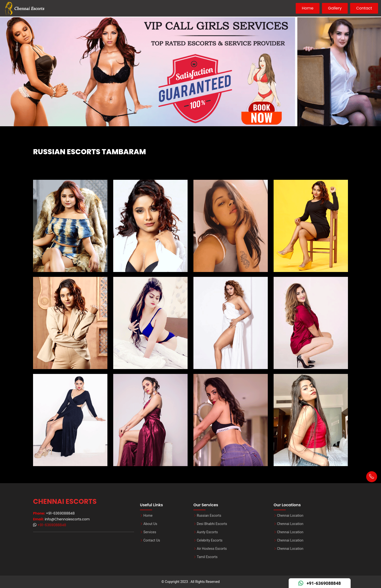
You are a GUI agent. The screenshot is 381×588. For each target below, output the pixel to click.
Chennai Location (290, 516)
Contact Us (152, 540)
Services (150, 532)
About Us (150, 524)
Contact (364, 8)
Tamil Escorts (207, 557)
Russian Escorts (209, 516)
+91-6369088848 (51, 525)
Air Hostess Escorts (212, 549)
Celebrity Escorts (210, 540)
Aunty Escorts (207, 532)
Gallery (335, 8)
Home (308, 8)
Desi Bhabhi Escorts (212, 524)
